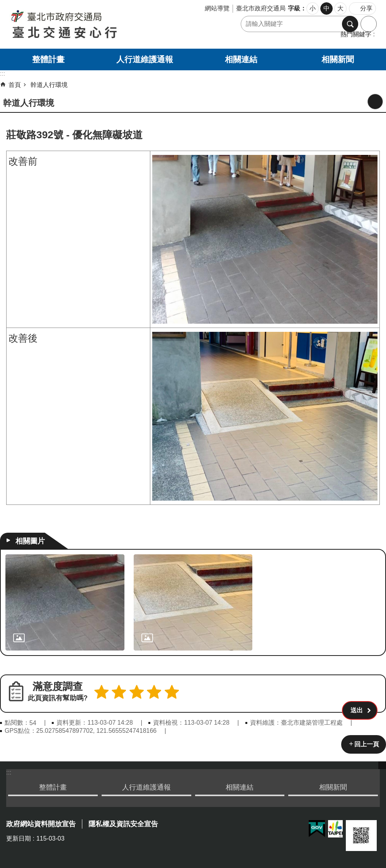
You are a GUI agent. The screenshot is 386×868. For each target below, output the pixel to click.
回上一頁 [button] (367, 743)
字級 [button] (294, 8)
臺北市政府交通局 (261, 8)
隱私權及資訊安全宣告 (123, 823)
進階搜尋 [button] (369, 24)
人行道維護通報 (145, 59)
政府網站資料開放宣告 (41, 823)
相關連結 (241, 59)
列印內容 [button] (375, 102)
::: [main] (3, 74)
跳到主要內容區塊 (4, 4)
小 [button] (313, 8)
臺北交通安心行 (92, 24)
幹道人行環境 (49, 85)
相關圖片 (30, 541)
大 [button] (340, 8)
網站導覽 (217, 8)
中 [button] (326, 8)
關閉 (382, 764)
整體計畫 (48, 59)
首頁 (15, 85)
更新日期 (19, 837)
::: (9, 771)
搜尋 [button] (350, 24)
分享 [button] (366, 8)
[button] (360, 693)
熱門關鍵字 (356, 34)
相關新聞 (338, 59)
